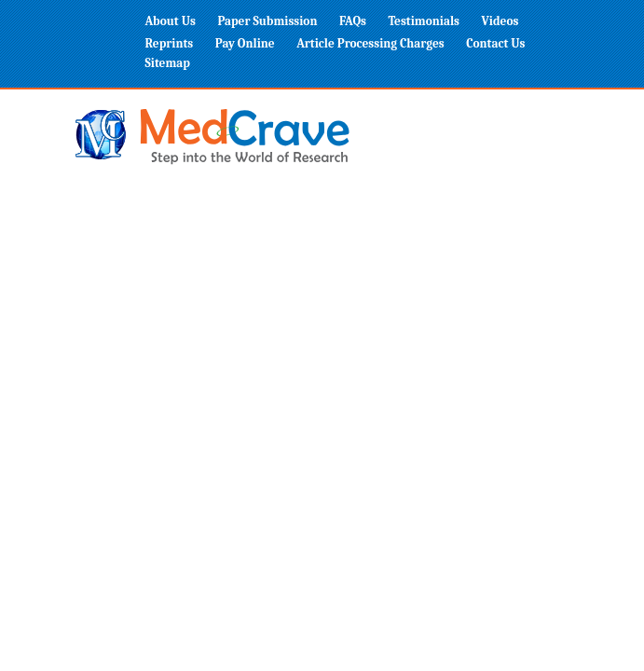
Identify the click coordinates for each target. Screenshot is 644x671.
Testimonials (424, 21)
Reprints (170, 43)
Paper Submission (267, 21)
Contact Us (495, 43)
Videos (500, 21)
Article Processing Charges (370, 43)
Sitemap (168, 63)
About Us (171, 21)
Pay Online (245, 43)
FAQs (353, 21)
